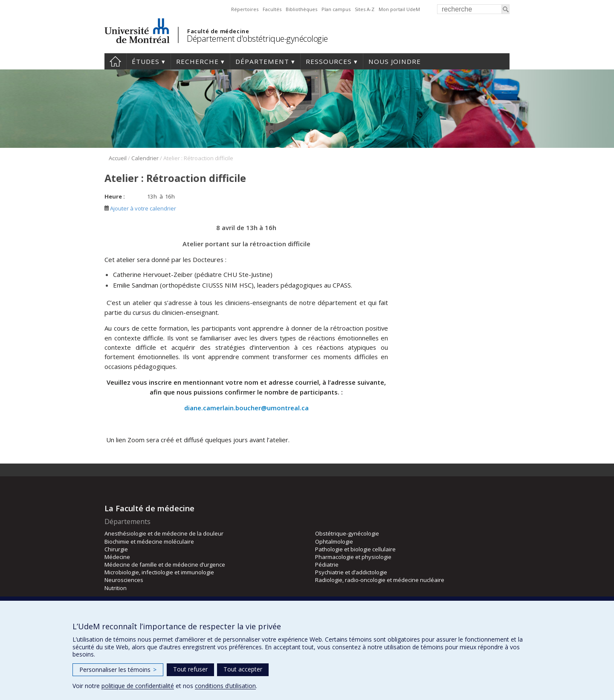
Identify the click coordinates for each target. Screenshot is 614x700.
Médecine (117, 557)
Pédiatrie (327, 565)
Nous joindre (395, 61)
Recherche (197, 61)
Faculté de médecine (218, 31)
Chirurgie (116, 549)
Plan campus (336, 9)
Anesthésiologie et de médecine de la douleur (164, 533)
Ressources (329, 61)
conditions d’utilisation (225, 686)
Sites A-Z (365, 9)
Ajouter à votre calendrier (140, 208)
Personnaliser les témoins (118, 670)
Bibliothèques (301, 9)
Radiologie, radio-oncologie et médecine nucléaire (380, 580)
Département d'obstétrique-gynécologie (257, 39)
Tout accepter (243, 669)
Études (146, 61)
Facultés (272, 9)
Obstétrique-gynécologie (347, 533)
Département (262, 61)
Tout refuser (190, 669)
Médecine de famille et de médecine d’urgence (165, 565)
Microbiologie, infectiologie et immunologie (159, 572)
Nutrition (116, 588)
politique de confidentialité (138, 686)
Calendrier (145, 158)
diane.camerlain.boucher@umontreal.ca (246, 408)
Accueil (115, 61)
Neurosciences (124, 580)
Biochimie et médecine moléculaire (149, 542)
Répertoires (245, 9)
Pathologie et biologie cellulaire (355, 549)
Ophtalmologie (334, 542)
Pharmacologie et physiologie (353, 557)
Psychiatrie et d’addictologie (351, 572)
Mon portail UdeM (399, 9)
